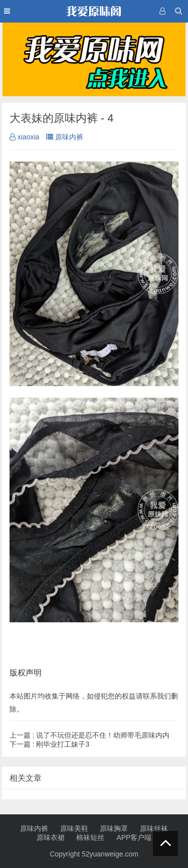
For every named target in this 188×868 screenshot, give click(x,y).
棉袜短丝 (90, 837)
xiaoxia (25, 137)
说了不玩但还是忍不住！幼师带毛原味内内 (90, 735)
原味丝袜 (154, 828)
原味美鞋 (74, 828)
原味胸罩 (114, 828)
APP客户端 (134, 837)
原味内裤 (65, 137)
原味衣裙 (51, 837)
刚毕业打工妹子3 (49, 744)
